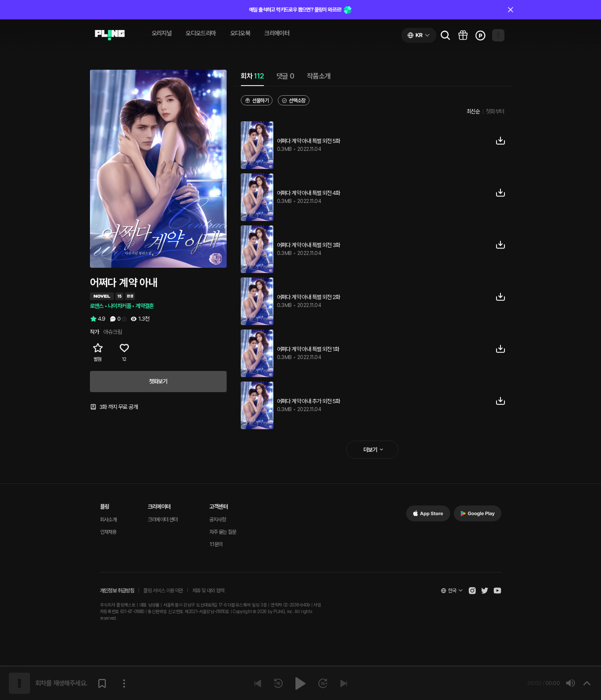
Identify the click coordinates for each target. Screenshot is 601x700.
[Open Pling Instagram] (472, 591)
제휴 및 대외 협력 (208, 591)
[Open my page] (498, 35)
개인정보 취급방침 (117, 591)
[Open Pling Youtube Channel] (497, 591)
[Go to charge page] (481, 35)
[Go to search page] (445, 35)
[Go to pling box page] (463, 35)
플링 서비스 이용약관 (163, 591)
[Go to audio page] (110, 35)
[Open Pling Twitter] (485, 591)
